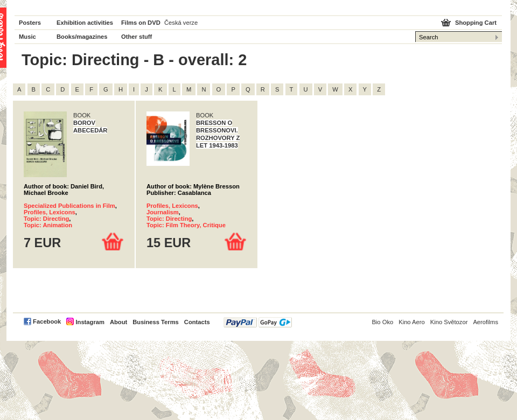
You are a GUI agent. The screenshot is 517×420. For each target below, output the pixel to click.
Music (27, 37)
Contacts (197, 322)
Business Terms (156, 322)
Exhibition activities (85, 23)
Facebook (47, 321)
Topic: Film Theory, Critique (186, 225)
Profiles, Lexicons (50, 212)
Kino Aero (412, 322)
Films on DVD (141, 23)
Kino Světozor (449, 322)
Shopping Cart (476, 23)
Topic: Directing (46, 219)
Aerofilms (485, 322)
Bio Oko (382, 322)
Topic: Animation (48, 225)
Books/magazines (82, 37)
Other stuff (137, 37)
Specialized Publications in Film (69, 206)
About (118, 322)
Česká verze (181, 23)
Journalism (163, 212)
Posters (30, 23)
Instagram (90, 322)
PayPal (258, 322)
